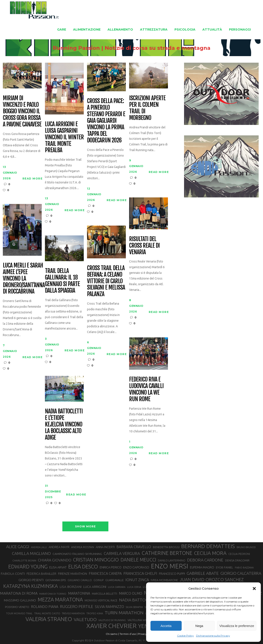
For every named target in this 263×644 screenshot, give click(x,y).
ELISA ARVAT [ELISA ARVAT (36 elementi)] (58, 567)
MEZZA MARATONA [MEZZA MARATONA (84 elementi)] (60, 599)
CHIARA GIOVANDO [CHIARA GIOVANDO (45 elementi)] (55, 560)
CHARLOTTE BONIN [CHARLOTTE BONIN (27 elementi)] (24, 560)
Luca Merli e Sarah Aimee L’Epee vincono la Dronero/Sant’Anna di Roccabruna (24, 279)
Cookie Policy (185, 636)
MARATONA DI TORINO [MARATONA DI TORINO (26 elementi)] (53, 594)
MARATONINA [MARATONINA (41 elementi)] (79, 593)
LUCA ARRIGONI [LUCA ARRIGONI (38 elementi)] (95, 587)
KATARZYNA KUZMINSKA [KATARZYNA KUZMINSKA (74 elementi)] (31, 586)
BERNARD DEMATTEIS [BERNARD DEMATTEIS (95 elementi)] (208, 546)
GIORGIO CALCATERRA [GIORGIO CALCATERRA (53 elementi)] (241, 573)
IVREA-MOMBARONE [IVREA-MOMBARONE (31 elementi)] (164, 580)
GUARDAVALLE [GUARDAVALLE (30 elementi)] (114, 580)
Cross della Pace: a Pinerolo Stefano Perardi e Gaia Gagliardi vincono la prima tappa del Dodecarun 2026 (106, 121)
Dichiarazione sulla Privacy (213, 636)
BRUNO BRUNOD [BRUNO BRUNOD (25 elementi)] (246, 547)
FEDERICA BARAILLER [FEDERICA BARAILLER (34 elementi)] (41, 574)
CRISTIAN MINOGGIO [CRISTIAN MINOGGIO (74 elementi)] (96, 560)
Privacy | (143, 634)
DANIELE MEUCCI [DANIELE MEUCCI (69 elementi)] (138, 560)
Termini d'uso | (128, 634)
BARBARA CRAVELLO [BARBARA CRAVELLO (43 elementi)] (134, 547)
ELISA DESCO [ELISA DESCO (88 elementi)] (83, 567)
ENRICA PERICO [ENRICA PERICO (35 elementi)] (111, 567)
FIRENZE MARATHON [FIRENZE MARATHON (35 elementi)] (73, 574)
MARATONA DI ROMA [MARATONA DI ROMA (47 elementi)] (19, 593)
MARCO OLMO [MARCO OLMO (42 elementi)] (131, 593)
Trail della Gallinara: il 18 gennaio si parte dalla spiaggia (62, 281)
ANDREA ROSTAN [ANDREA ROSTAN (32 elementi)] (83, 547)
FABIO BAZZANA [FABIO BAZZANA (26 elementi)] (244, 567)
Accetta (166, 626)
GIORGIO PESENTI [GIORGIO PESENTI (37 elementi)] (31, 580)
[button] (254, 589)
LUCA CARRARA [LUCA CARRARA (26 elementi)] (117, 587)
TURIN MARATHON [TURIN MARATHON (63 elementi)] (124, 613)
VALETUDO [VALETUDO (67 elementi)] (85, 619)
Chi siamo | (112, 634)
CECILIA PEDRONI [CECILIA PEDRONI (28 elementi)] (239, 554)
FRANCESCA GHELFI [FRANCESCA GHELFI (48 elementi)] (140, 573)
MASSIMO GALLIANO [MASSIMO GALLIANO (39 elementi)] (20, 600)
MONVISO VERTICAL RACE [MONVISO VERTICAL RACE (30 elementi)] (101, 600)
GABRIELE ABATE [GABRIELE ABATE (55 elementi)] (203, 573)
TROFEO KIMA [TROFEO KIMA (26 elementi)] (95, 613)
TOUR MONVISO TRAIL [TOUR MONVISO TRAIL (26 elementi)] (19, 613)
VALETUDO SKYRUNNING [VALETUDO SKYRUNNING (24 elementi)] (112, 620)
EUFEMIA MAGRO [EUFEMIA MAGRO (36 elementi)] (202, 567)
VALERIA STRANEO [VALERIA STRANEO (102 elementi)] (49, 619)
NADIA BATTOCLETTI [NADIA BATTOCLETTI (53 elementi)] (139, 600)
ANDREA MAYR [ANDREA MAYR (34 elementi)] (59, 547)
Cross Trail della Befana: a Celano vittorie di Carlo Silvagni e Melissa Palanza (106, 281)
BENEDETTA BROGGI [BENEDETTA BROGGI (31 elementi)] (166, 547)
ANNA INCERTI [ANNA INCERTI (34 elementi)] (105, 547)
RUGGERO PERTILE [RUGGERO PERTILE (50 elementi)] (77, 606)
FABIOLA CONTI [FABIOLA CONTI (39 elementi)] (13, 574)
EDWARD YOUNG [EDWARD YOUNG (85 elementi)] (28, 566)
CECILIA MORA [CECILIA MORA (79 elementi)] (210, 553)
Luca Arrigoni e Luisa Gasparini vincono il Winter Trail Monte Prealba (64, 137)
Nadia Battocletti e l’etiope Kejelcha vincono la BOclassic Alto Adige (64, 424)
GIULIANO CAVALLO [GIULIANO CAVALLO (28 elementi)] (80, 580)
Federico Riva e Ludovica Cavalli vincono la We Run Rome (146, 389)
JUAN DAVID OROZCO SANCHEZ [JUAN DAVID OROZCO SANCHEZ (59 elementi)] (212, 579)
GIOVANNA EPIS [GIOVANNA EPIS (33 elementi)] (56, 580)
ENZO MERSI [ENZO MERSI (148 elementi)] (170, 566)
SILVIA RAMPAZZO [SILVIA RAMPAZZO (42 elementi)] (109, 607)
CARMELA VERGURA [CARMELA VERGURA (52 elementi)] (122, 553)
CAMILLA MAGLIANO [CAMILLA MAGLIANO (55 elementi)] (31, 553)
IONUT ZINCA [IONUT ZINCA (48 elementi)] (137, 580)
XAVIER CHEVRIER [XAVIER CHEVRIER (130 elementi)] (111, 626)
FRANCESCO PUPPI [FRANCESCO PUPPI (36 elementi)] (172, 574)
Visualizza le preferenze (237, 626)
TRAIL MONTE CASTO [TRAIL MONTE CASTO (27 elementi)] (47, 613)
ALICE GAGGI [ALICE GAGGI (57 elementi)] (18, 547)
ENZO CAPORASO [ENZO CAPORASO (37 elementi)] (136, 567)
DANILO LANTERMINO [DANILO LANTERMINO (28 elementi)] (172, 560)
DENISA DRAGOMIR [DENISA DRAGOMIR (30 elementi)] (237, 560)
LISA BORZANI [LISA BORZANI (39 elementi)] (71, 587)
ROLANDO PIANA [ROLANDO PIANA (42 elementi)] (45, 607)
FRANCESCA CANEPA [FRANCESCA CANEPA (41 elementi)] (105, 573)
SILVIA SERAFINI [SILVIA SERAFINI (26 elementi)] (134, 607)
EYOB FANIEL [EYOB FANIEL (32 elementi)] (225, 567)
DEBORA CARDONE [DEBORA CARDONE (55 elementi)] (205, 560)
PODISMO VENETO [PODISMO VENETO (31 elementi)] (17, 607)
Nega (199, 626)
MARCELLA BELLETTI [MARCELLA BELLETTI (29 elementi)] (104, 594)
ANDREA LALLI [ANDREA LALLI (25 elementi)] (39, 547)
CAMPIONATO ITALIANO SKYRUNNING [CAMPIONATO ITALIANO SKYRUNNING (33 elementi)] (77, 554)
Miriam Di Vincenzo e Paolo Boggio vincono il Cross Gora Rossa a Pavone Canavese (22, 111)
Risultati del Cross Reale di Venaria (144, 246)
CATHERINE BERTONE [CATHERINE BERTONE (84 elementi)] (167, 553)
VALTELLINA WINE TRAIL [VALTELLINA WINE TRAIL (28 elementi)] (142, 620)
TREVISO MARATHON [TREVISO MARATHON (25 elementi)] (73, 613)
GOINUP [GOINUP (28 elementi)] (99, 580)
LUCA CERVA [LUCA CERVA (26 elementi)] (134, 587)
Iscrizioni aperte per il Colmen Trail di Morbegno (147, 108)
